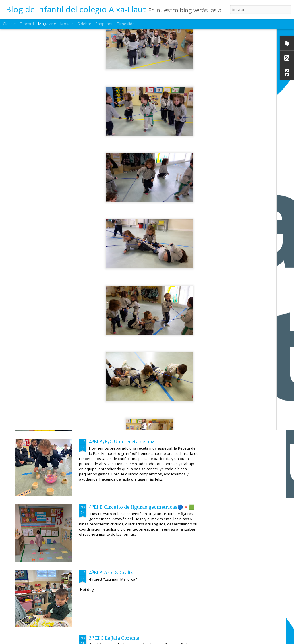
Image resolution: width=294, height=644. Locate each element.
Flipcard (27, 24)
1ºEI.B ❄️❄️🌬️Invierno (115, 311)
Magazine (47, 24)
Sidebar (84, 24)
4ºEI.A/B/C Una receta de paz (122, 442)
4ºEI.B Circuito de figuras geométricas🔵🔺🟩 (142, 507)
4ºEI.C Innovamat (109, 376)
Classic (9, 24)
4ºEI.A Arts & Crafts (111, 573)
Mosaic (67, 24)
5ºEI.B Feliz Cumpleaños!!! (177, 265)
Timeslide (126, 24)
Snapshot (104, 24)
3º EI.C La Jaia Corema (114, 638)
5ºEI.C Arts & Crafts (115, 262)
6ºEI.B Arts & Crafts (47, 262)
